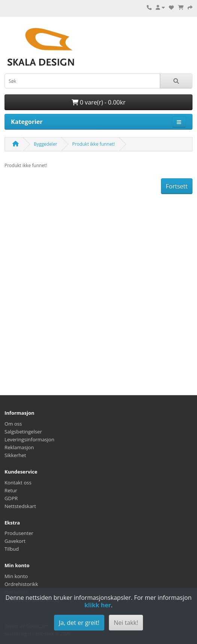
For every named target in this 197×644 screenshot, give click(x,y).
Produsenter (19, 533)
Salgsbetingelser (23, 432)
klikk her (98, 605)
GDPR (11, 498)
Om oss (13, 424)
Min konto (16, 576)
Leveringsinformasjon (29, 439)
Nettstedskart (20, 506)
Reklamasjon (19, 447)
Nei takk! (126, 623)
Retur (11, 490)
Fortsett (177, 186)
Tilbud (12, 549)
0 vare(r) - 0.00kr (99, 102)
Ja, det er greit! (79, 623)
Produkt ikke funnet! (93, 144)
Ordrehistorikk (21, 584)
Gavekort (15, 541)
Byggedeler (45, 144)
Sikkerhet (15, 455)
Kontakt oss (18, 483)
